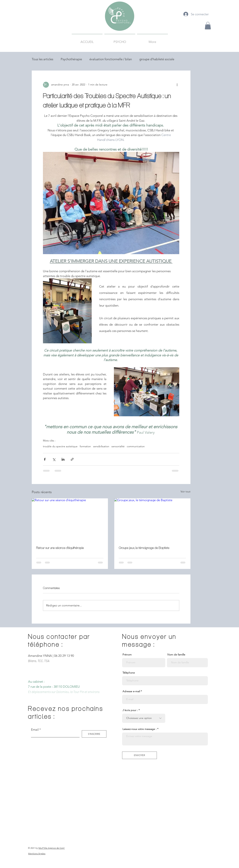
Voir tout (186, 491)
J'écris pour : (130, 710)
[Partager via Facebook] (45, 459)
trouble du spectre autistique (60, 446)
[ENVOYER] (139, 755)
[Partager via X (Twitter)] (54, 459)
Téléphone (129, 673)
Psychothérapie (71, 59)
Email (35, 730)
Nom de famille (176, 655)
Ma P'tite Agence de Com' (52, 848)
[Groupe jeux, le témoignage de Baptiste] (152, 520)
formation (85, 446)
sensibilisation (101, 446)
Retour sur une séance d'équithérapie (60, 548)
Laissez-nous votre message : (139, 729)
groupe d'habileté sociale (157, 59)
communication (136, 446)
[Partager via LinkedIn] (63, 459)
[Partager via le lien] (72, 459)
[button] (208, 26)
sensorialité (118, 446)
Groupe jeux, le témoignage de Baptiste (144, 548)
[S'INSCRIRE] (94, 734)
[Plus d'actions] (177, 85)
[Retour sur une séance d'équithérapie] (70, 520)
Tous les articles (42, 59)
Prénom (127, 655)
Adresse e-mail (131, 691)
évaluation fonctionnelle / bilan (111, 59)
